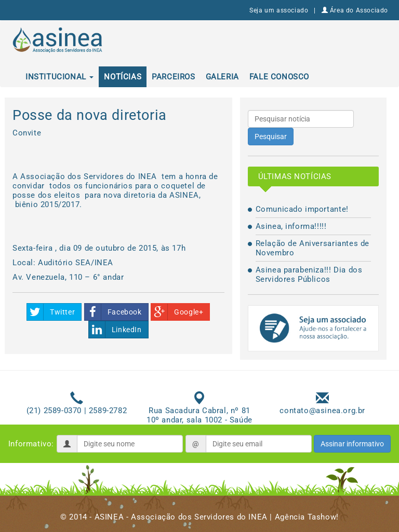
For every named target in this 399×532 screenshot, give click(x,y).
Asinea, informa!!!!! (291, 226)
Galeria (222, 77)
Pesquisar (271, 137)
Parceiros (173, 77)
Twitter (51, 312)
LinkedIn (115, 330)
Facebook (113, 312)
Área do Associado (355, 10)
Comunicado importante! (302, 209)
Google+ (177, 312)
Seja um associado (279, 10)
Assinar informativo (352, 444)
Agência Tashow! (307, 517)
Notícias (123, 77)
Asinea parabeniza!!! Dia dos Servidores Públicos (309, 275)
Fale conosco (279, 77)
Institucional (59, 77)
